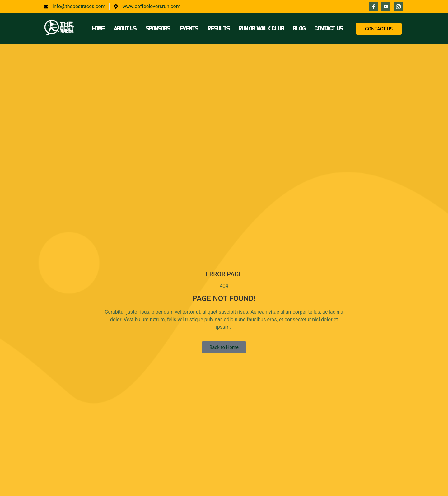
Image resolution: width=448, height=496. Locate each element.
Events (189, 29)
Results (219, 29)
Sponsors (158, 29)
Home (98, 29)
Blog (299, 29)
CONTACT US (379, 29)
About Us (125, 29)
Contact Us (328, 29)
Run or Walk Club (261, 29)
